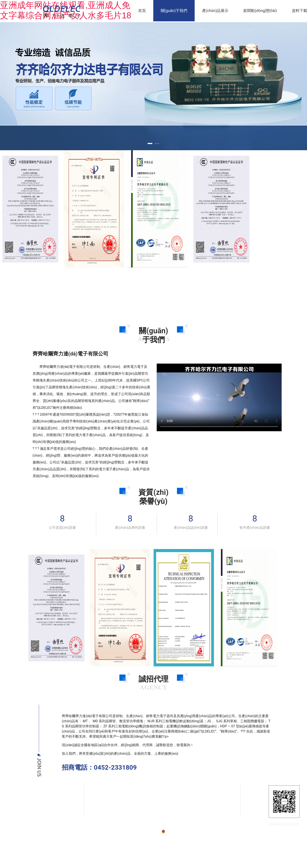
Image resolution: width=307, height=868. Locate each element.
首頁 (142, 11)
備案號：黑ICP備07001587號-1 (143, 831)
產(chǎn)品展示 (215, 11)
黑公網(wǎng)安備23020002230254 (185, 831)
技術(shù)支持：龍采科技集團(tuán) (227, 831)
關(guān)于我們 (174, 11)
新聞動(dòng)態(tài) (260, 11)
